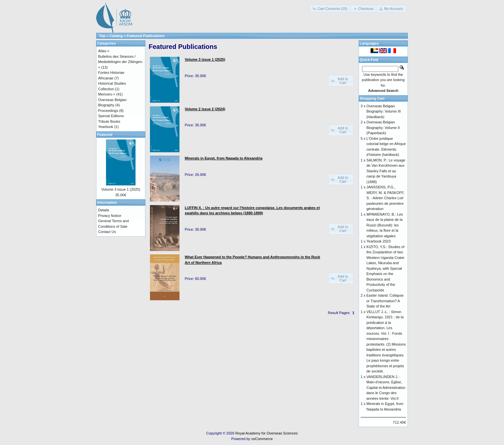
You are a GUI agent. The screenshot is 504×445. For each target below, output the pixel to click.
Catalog (116, 36)
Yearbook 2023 (379, 241)
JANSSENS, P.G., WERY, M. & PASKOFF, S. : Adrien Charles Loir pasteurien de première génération (386, 198)
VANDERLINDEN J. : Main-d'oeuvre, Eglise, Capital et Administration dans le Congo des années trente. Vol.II (386, 388)
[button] (331, 9)
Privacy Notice (110, 216)
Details (104, 210)
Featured (105, 135)
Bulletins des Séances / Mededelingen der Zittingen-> (121, 62)
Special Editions (111, 116)
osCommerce (262, 439)
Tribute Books (109, 121)
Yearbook (106, 127)
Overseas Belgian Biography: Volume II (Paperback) (383, 127)
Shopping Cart (372, 98)
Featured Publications (146, 36)
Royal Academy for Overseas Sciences (266, 433)
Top (102, 36)
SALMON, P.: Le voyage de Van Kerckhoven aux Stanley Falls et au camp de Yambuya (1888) (386, 171)
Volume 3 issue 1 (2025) (121, 189)
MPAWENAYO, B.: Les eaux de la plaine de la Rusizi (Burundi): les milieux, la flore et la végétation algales (385, 225)
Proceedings (108, 111)
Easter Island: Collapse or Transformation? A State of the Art (385, 301)
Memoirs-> (107, 94)
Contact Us (107, 232)
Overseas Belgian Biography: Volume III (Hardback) (384, 111)
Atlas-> (104, 51)
